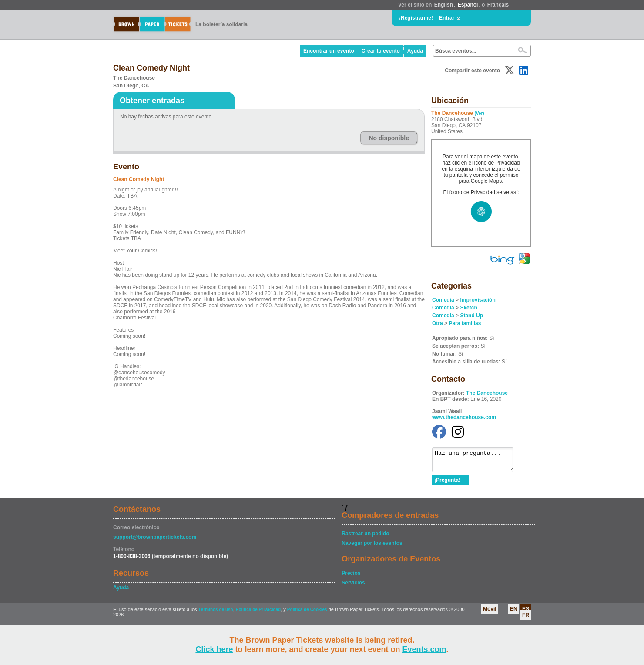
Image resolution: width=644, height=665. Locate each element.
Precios (351, 577)
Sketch (468, 308)
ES (526, 613)
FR (526, 619)
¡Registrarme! (416, 18)
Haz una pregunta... (477, 462)
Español (468, 5)
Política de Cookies (307, 613)
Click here (214, 649)
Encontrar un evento (329, 51)
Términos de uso (216, 613)
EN (514, 613)
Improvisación (478, 300)
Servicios (353, 587)
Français (498, 5)
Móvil (490, 613)
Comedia (443, 300)
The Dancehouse (487, 393)
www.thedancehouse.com (464, 417)
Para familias (465, 323)
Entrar (447, 18)
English (444, 5)
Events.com (424, 649)
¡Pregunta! (447, 484)
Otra (438, 323)
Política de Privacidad (258, 613)
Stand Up (471, 316)
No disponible (389, 138)
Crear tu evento (381, 51)
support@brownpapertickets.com (155, 541)
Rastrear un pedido (365, 537)
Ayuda (415, 51)
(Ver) (479, 113)
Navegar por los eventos (372, 547)
